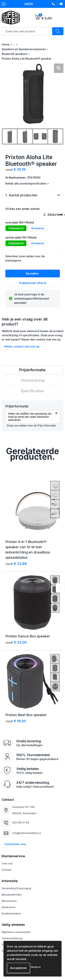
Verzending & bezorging (16, 888)
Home (6, 44)
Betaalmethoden (12, 895)
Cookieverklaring (12, 938)
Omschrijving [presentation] (32, 380)
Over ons (7, 863)
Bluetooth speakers (14, 54)
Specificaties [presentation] (32, 391)
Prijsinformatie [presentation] (32, 370)
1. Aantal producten (21, 195)
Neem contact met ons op (22, 346)
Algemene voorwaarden (16, 932)
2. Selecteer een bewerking (52, 215)
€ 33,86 (16, 564)
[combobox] (27, 31)
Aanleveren (9, 907)
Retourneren (9, 901)
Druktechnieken (11, 913)
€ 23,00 (16, 642)
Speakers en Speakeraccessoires (24, 49)
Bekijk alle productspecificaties (27, 183)
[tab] (32, 370)
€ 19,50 (16, 721)
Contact (6, 870)
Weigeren (36, 967)
